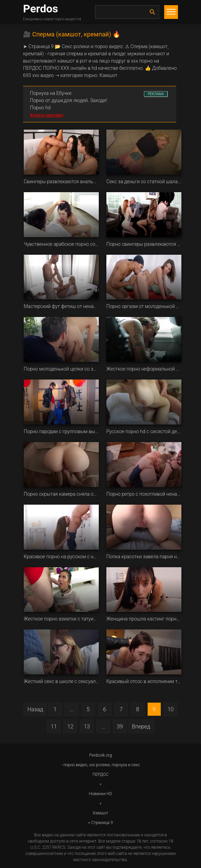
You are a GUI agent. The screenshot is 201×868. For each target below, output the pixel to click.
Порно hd (40, 108)
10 (171, 709)
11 (54, 727)
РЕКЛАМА (156, 94)
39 (120, 727)
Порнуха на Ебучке (51, 93)
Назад (35, 709)
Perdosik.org (100, 755)
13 (87, 727)
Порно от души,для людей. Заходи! (68, 100)
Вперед (141, 727)
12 (71, 727)
